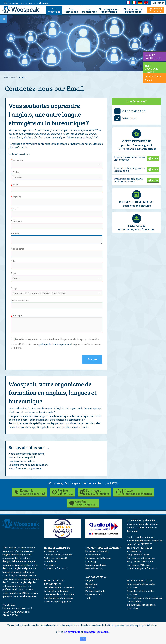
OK (83, 639)
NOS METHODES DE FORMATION (103, 548)
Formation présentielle (97, 551)
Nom (14, 184)
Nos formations (71, 10)
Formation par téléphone (98, 558)
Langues (90, 580)
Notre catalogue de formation (142, 568)
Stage (14, 288)
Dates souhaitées (20, 301)
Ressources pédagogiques (57, 601)
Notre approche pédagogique (133, 10)
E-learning (91, 561)
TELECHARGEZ (137, 226)
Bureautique (91, 584)
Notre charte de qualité (22, 457)
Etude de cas (51, 561)
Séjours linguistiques (96, 565)
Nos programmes (89, 10)
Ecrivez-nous (125, 118)
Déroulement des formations (59, 587)
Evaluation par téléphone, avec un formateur (129, 180)
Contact (23, 77)
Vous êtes (17, 160)
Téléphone (17, 221)
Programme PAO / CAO (139, 565)
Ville (13, 261)
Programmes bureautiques (140, 561)
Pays (14, 273)
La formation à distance (56, 591)
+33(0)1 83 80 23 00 (130, 111)
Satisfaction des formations (58, 598)
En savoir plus (72, 632)
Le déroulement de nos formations (29, 465)
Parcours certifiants (95, 591)
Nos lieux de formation (22, 461)
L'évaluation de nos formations (60, 594)
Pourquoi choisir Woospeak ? (59, 555)
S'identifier (158, 3)
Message (16, 315)
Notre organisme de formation (109, 10)
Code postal (17, 249)
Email (15, 209)
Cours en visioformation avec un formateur (130, 158)
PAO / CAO (91, 587)
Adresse (15, 234)
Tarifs (88, 598)
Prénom (16, 197)
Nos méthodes (54, 10)
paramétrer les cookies (97, 632)
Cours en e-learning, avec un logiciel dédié (130, 169)
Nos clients (50, 565)
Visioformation (93, 555)
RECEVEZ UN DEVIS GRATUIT (137, 202)
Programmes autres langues (141, 558)
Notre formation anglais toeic (25, 468)
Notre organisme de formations (27, 454)
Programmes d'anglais (138, 555)
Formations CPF (94, 594)
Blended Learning (94, 568)
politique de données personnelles (57, 344)
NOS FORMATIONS (96, 577)
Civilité (15, 172)
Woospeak (9, 77)
